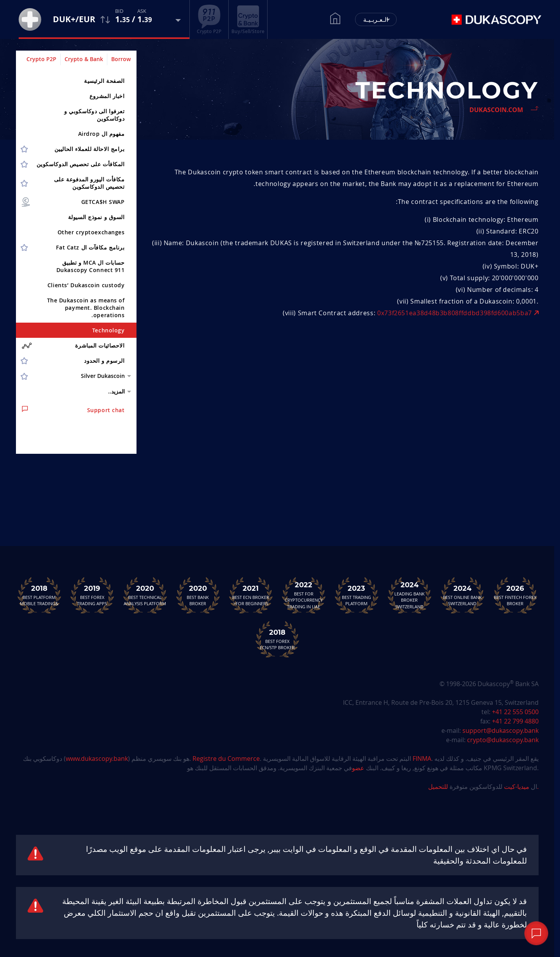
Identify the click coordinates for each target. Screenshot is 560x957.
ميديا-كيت (516, 787)
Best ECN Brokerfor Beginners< (251, 595)
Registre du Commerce (226, 759)
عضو (358, 768)
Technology (108, 330)
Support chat (73, 410)
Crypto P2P (41, 59)
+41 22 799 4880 (515, 721)
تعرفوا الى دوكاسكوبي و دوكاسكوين (94, 115)
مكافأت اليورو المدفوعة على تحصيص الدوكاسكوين (89, 183)
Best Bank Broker (198, 595)
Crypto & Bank (84, 59)
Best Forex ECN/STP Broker (277, 639)
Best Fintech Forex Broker (515, 595)
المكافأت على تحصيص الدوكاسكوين (81, 164)
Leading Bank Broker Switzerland (409, 595)
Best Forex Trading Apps (92, 595)
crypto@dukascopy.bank (503, 740)
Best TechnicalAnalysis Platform (145, 595)
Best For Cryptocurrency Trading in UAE (304, 595)
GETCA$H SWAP (73, 202)
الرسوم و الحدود (104, 361)
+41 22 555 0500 (515, 712)
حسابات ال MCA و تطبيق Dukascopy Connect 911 (91, 266)
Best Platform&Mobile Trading (39, 595)
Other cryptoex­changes (91, 232)
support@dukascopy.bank (500, 730)
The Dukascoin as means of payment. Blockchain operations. (86, 308)
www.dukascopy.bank (97, 759)
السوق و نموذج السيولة (96, 217)
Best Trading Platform (357, 595)
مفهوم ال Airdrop (101, 134)
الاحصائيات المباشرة (73, 346)
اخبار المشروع (107, 96)
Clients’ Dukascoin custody (86, 285)
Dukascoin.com (496, 110)
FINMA (422, 759)
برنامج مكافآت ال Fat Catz (90, 247)
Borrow (121, 59)
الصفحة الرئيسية (104, 81)
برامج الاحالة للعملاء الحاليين (90, 149)
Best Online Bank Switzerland (462, 595)
